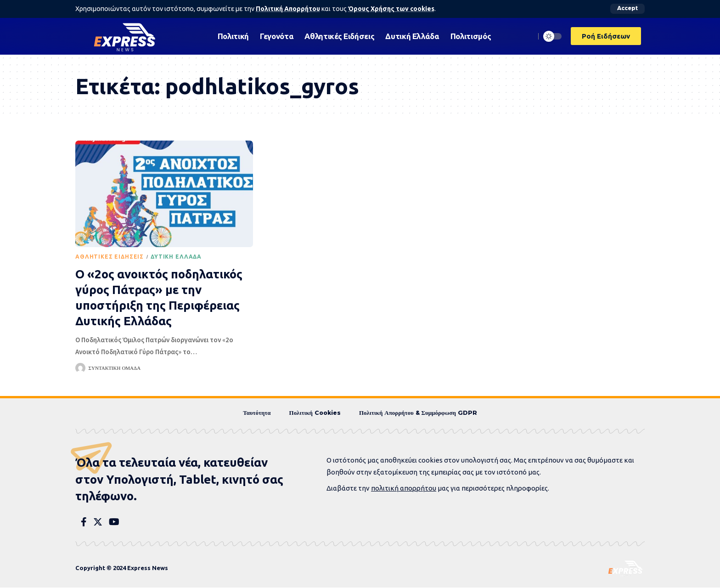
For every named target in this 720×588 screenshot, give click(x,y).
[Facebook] (84, 522)
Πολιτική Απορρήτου (289, 9)
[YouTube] (114, 522)
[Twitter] (98, 522)
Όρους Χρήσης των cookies (394, 9)
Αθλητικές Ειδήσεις (110, 257)
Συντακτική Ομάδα (115, 368)
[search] (526, 36)
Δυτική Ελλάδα (176, 257)
